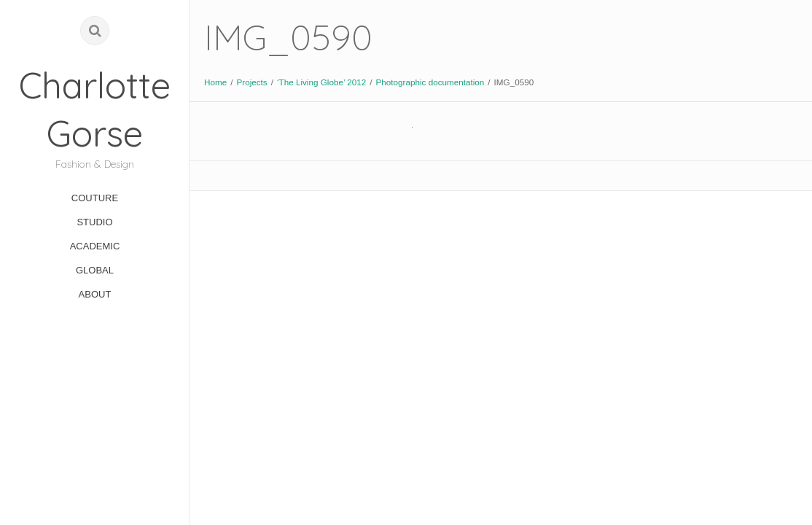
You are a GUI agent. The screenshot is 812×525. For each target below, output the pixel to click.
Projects (251, 82)
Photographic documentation (430, 82)
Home (215, 82)
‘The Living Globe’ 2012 (321, 82)
